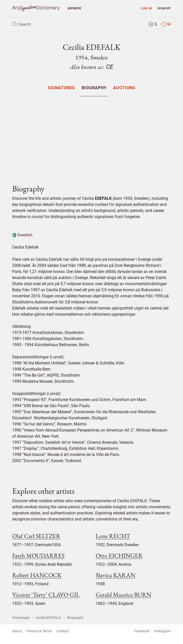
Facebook (142, 631)
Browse (75, 8)
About (17, 631)
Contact (63, 631)
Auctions (124, 88)
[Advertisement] (91, 136)
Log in (146, 8)
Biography (94, 88)
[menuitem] (61, 88)
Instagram (163, 631)
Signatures (61, 88)
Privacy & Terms (39, 631)
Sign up (164, 8)
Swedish (22, 235)
